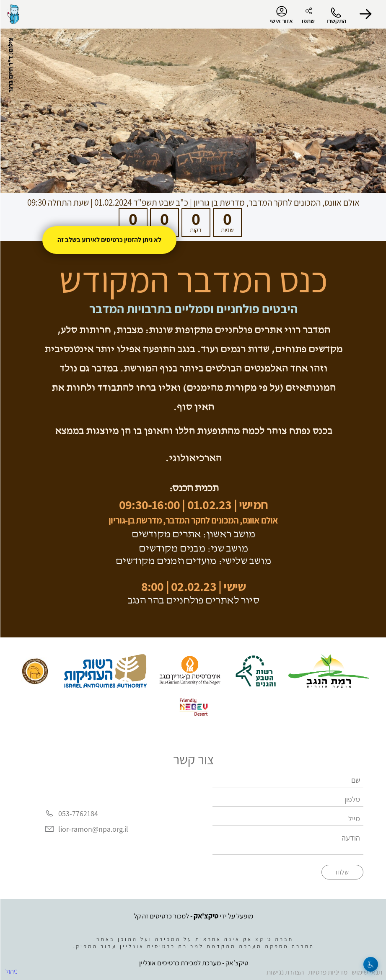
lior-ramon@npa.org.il (93, 829)
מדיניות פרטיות (327, 972)
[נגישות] (370, 964)
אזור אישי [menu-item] (281, 15)
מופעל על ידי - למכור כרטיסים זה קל (193, 916)
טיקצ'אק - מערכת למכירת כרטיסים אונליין (193, 963)
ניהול (11, 971)
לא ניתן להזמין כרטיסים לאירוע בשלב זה (109, 240)
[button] (365, 14)
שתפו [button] (308, 21)
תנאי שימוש (367, 972)
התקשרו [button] (336, 21)
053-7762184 (78, 814)
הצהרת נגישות (285, 972)
